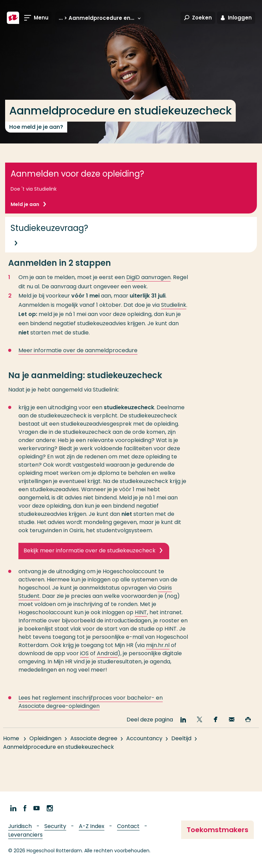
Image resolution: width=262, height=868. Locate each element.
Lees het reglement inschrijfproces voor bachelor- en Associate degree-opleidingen (91, 708)
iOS (84, 660)
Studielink (174, 311)
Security (55, 826)
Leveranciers (25, 835)
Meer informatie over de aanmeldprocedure (78, 357)
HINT (141, 619)
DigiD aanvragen (148, 284)
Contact (128, 826)
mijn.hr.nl (158, 652)
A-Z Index (92, 826)
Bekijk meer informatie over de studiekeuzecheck (90, 557)
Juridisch (20, 826)
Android (107, 660)
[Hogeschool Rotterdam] (13, 18)
